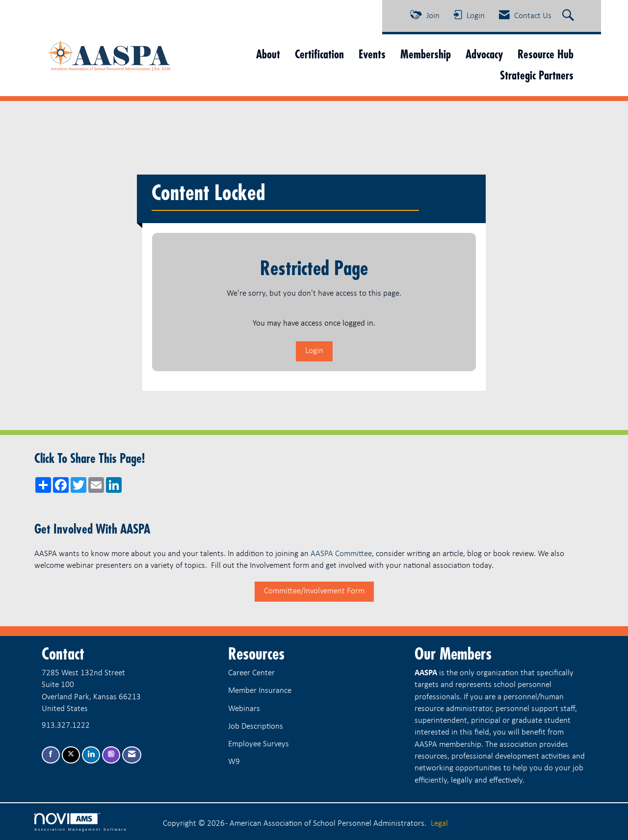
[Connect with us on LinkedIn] (91, 755)
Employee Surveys (259, 744)
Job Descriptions (256, 726)
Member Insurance (260, 691)
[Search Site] (569, 16)
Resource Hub (546, 54)
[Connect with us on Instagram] (111, 755)
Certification (319, 54)
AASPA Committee (341, 554)
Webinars (244, 709)
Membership (426, 54)
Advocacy (484, 54)
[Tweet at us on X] (71, 755)
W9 (234, 762)
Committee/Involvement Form (314, 591)
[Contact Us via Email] (132, 755)
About (268, 54)
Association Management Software (81, 822)
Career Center (251, 673)
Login (314, 351)
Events (372, 54)
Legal (439, 824)
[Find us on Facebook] (51, 755)
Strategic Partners (537, 75)
